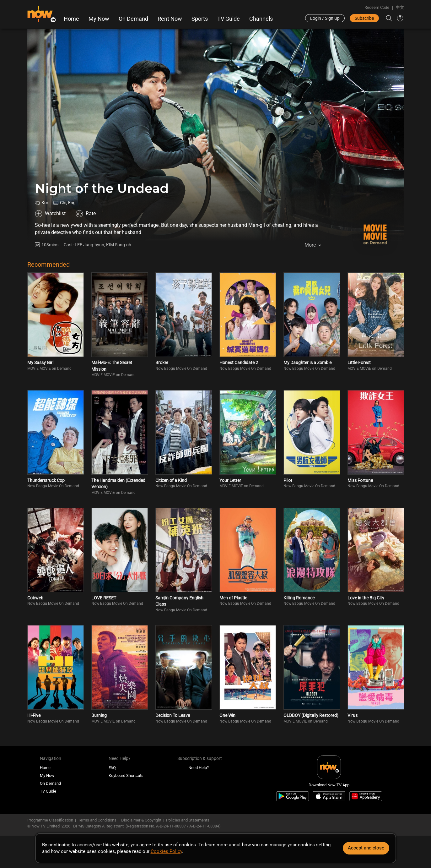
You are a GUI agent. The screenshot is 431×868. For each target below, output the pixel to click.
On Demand (133, 19)
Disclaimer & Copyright (141, 820)
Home (71, 19)
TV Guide (229, 19)
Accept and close (366, 848)
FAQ (112, 768)
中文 (400, 7)
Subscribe (364, 18)
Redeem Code (377, 7)
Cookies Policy (166, 851)
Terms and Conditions (97, 820)
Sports (200, 19)
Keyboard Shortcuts (126, 775)
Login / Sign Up (325, 18)
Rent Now (170, 19)
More (310, 245)
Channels (261, 19)
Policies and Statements (188, 820)
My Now (99, 19)
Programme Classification (50, 820)
